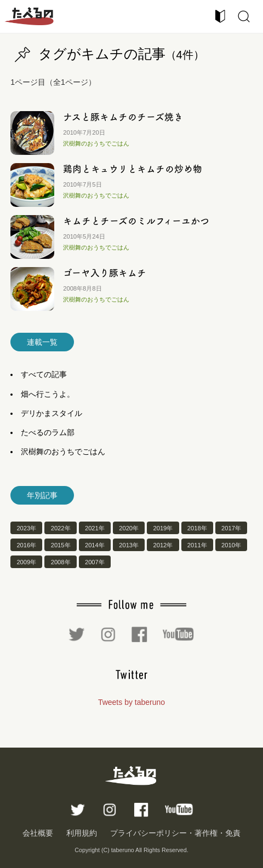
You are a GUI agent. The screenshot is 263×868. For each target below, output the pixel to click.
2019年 (163, 528)
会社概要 (38, 833)
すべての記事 (44, 374)
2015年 (61, 545)
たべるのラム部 (48, 432)
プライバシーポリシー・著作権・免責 (175, 833)
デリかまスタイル (52, 413)
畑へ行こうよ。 (48, 394)
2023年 (26, 528)
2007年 (95, 562)
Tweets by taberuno (131, 702)
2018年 (197, 528)
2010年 (231, 545)
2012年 (163, 545)
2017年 (231, 528)
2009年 (26, 562)
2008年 (61, 562)
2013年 (129, 545)
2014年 (95, 545)
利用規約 (82, 833)
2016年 (26, 545)
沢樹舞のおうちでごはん (96, 143)
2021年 (95, 528)
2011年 (197, 545)
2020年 (129, 528)
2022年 (61, 528)
